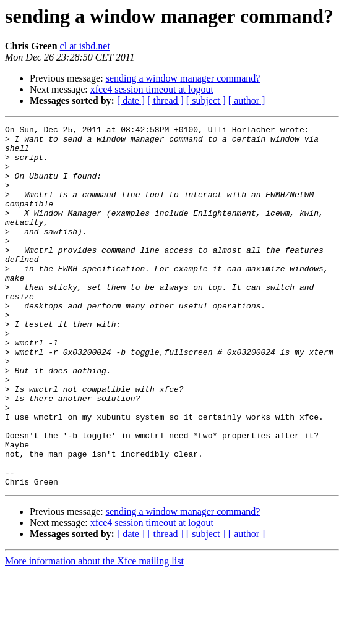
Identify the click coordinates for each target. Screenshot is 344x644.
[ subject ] (206, 100)
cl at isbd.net (85, 46)
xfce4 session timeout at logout (152, 89)
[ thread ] (166, 100)
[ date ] (131, 100)
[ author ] (247, 100)
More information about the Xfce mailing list (94, 633)
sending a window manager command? (183, 78)
